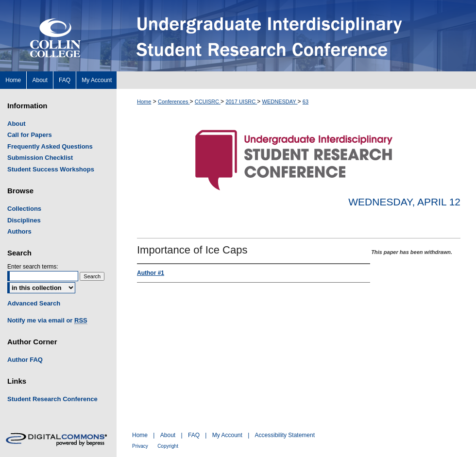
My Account (227, 435)
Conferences (174, 102)
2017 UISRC (241, 102)
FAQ (194, 435)
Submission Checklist (40, 158)
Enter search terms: (33, 267)
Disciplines (24, 220)
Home (144, 102)
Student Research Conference (52, 399)
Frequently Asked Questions (50, 146)
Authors (19, 231)
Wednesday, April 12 (404, 202)
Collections (24, 209)
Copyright (168, 446)
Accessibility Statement (285, 435)
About (17, 124)
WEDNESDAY (280, 102)
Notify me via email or (47, 321)
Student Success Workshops (51, 169)
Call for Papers (30, 135)
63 (306, 102)
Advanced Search (34, 303)
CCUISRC (208, 102)
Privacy (140, 446)
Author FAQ (25, 360)
